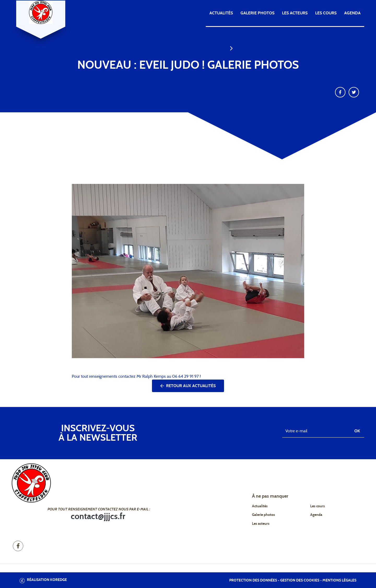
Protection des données (253, 580)
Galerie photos (257, 13)
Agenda (352, 13)
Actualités (221, 13)
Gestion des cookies (300, 580)
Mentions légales (339, 580)
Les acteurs (295, 13)
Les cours (326, 13)
